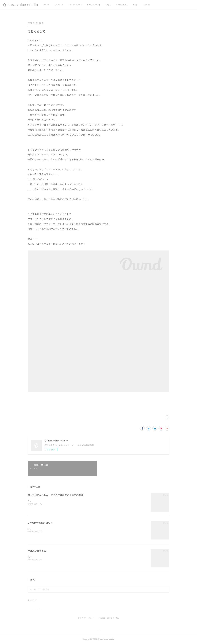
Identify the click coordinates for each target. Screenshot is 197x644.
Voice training (75, 5)
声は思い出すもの (37, 551)
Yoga (108, 5)
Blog (135, 5)
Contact (147, 5)
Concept (59, 5)
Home (47, 5)
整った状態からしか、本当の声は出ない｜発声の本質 (55, 495)
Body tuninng (94, 5)
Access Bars (122, 5)
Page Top (98, 631)
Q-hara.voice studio (21, 5)
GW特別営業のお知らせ (40, 523)
